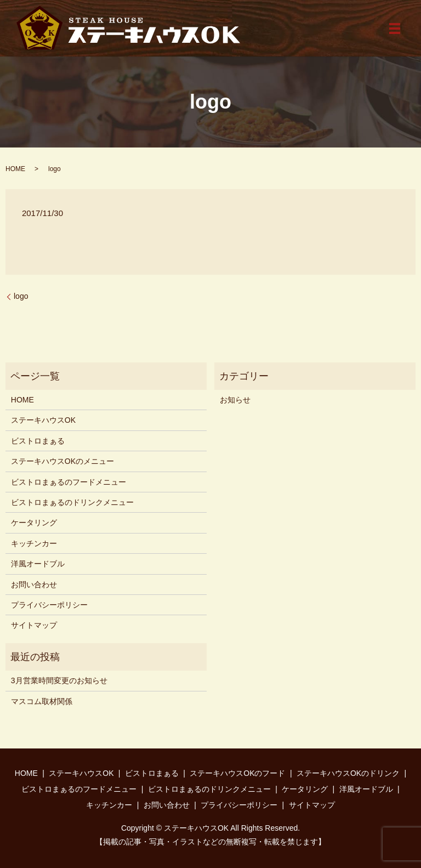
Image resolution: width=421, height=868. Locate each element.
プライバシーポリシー (49, 605)
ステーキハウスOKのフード (237, 773)
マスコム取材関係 (42, 701)
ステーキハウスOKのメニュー (62, 461)
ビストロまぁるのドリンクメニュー (72, 502)
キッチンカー (34, 543)
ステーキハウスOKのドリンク (348, 773)
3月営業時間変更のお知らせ (59, 680)
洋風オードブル (38, 564)
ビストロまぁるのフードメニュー (69, 482)
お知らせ (235, 400)
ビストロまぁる (38, 441)
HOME (15, 169)
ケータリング (34, 523)
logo (21, 296)
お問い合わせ (34, 585)
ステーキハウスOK (43, 420)
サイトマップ (34, 625)
